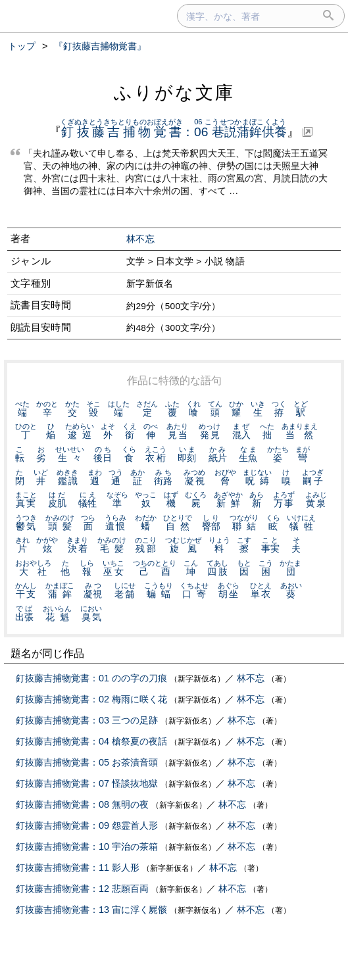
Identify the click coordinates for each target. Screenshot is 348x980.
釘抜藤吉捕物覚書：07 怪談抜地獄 (87, 783)
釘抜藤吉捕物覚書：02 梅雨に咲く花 (91, 699)
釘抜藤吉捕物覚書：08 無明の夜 (82, 804)
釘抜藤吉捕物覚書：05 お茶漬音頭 (87, 762)
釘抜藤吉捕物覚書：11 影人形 (78, 868)
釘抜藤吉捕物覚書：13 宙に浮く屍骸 (91, 910)
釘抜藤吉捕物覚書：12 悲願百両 (82, 889)
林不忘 (140, 239)
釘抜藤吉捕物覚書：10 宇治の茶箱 (87, 846)
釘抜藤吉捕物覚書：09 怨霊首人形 (87, 825)
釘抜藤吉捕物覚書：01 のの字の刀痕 (91, 678)
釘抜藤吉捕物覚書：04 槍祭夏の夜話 (91, 741)
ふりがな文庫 (174, 92)
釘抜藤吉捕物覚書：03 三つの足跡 (87, 720)
